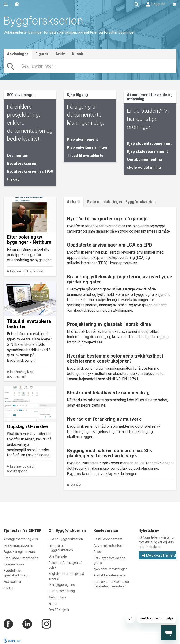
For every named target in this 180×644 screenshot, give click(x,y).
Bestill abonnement (108, 539)
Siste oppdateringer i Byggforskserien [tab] (121, 202)
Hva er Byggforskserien (66, 539)
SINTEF (9, 588)
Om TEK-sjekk (59, 610)
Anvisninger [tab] (18, 54)
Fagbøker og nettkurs (19, 552)
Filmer (53, 604)
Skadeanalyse (14, 564)
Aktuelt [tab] (73, 202)
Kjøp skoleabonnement (147, 152)
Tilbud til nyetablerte (85, 156)
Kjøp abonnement (82, 139)
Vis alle (76, 485)
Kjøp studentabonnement (149, 144)
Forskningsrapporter (19, 545)
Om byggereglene (62, 585)
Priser (98, 552)
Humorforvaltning (62, 591)
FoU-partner (12, 582)
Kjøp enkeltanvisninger (87, 147)
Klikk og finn (57, 597)
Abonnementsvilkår (108, 545)
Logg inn (156, 4)
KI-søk (78, 54)
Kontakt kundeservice (109, 575)
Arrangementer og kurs (21, 539)
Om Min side (58, 556)
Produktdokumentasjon (21, 558)
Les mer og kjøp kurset (27, 271)
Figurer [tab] (42, 54)
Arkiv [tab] (60, 54)
